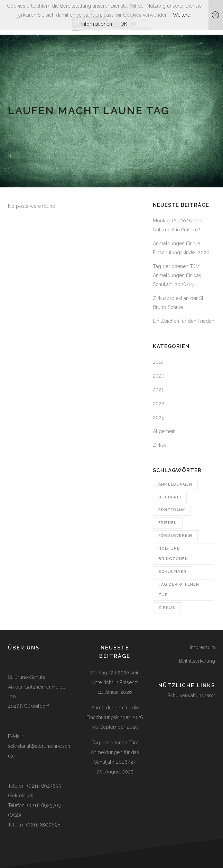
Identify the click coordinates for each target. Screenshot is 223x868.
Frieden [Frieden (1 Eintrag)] (168, 523)
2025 (158, 417)
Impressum (202, 647)
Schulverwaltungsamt (191, 696)
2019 (158, 362)
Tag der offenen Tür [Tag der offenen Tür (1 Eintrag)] (179, 590)
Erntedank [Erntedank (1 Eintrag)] (172, 510)
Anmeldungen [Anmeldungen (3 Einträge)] (175, 484)
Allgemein (164, 431)
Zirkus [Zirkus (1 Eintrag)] (167, 608)
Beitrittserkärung (197, 661)
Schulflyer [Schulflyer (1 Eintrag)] (173, 572)
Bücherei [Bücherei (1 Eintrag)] (170, 497)
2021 (158, 390)
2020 (159, 376)
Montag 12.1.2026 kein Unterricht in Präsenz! (115, 677)
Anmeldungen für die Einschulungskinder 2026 (115, 712)
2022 (159, 404)
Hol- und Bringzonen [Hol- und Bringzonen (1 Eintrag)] (173, 554)
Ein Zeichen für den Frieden (184, 321)
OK (124, 24)
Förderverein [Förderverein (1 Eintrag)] (175, 536)
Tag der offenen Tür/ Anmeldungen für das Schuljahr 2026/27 (177, 275)
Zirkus (160, 445)
